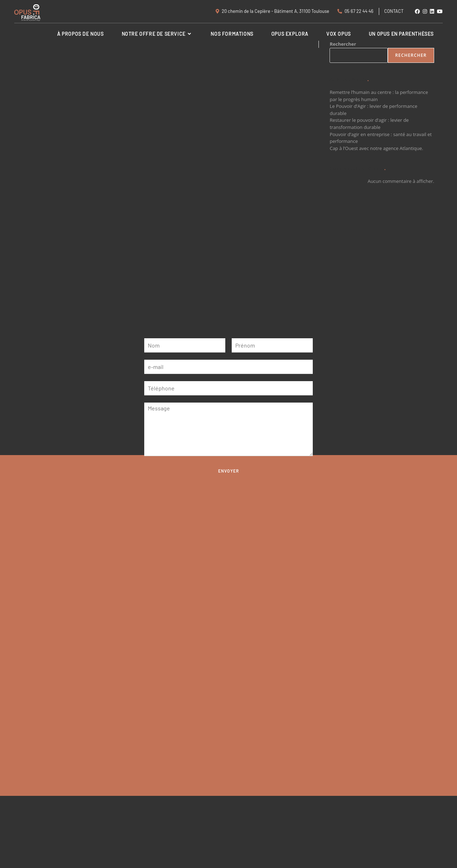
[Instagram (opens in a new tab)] (425, 11)
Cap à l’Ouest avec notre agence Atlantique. (376, 148)
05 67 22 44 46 (355, 11)
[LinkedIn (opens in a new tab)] (432, 11)
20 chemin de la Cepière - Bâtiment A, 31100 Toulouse (272, 11)
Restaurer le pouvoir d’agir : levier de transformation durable (369, 124)
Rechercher (411, 55)
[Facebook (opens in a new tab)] (417, 11)
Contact (394, 11)
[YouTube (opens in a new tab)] (439, 11)
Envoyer (228, 471)
